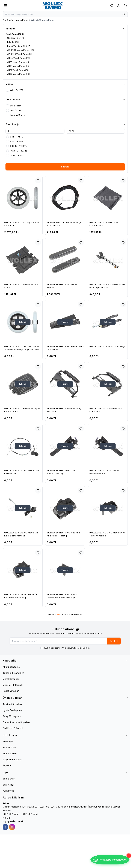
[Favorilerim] (112, 6)
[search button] (124, 15)
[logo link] (59, 6)
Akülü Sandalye (11, 668)
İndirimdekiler (10, 755)
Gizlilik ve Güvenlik (13, 729)
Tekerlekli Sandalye (13, 674)
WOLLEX (9, 223)
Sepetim (7, 767)
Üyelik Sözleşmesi (13, 711)
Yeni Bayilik (9, 780)
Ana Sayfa (8, 20)
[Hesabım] (119, 6)
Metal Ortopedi (11, 680)
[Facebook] (5, 828)
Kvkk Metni (8, 792)
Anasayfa (8, 743)
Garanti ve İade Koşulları (16, 723)
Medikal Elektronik (13, 686)
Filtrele (65, 167)
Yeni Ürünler (9, 749)
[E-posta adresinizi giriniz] (65, 642)
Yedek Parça (22, 20)
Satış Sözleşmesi (12, 717)
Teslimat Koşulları (12, 705)
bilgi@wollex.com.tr (13, 822)
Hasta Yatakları (11, 692)
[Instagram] (12, 828)
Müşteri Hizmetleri (13, 761)
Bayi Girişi (8, 786)
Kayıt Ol (114, 642)
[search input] (65, 15)
